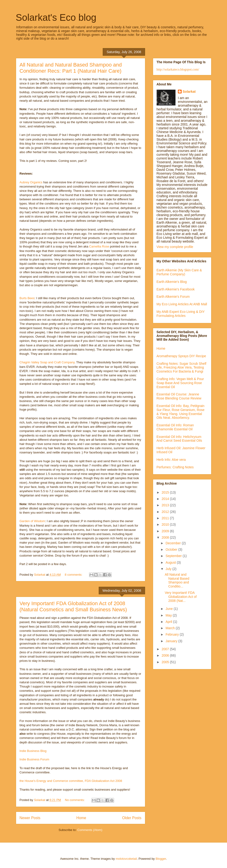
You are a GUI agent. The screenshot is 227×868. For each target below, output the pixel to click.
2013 (166, 505)
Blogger (161, 859)
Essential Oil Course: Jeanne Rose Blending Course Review (179, 396)
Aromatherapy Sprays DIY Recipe (181, 356)
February (173, 634)
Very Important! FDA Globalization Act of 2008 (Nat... (181, 597)
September (174, 556)
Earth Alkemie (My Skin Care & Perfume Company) (179, 272)
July (169, 569)
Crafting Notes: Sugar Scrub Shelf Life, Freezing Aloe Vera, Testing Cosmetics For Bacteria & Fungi (182, 368)
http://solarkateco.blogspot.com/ (178, 69)
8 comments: (74, 575)
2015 (166, 492)
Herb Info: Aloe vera (171, 460)
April (169, 622)
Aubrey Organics (31, 182)
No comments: (75, 800)
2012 (166, 512)
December (174, 543)
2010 (166, 524)
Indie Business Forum (34, 759)
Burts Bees (27, 298)
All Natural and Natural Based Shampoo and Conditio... (177, 580)
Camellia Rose (99, 246)
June (170, 609)
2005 (166, 662)
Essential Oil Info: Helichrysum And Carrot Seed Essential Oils (179, 439)
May (169, 615)
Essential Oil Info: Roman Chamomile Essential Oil (175, 427)
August (171, 562)
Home (81, 818)
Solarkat (189, 92)
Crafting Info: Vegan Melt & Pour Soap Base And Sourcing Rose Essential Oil (180, 383)
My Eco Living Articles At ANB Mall (182, 304)
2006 (166, 655)
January (172, 641)
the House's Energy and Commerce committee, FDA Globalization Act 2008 (71, 781)
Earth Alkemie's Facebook (176, 289)
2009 (166, 531)
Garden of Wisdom (32, 521)
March (171, 628)
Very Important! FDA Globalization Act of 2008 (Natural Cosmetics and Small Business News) (73, 606)
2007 (166, 649)
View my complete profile (175, 247)
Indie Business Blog (33, 751)
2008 (166, 537)
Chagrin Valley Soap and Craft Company (47, 362)
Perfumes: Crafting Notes (175, 467)
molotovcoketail (126, 859)
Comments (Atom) (90, 830)
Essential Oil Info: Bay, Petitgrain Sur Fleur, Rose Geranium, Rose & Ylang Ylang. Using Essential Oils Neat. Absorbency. (181, 412)
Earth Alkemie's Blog (172, 282)
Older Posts (132, 818)
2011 (166, 518)
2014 (166, 499)
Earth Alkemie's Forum (173, 297)
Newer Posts (30, 818)
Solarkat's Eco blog (56, 17)
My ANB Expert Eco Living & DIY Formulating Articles (181, 314)
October (172, 549)
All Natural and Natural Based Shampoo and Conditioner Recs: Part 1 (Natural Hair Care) (71, 68)
